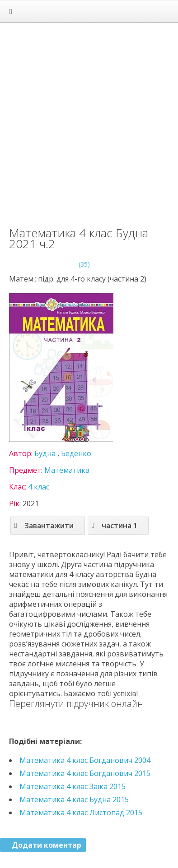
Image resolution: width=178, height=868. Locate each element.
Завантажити (44, 526)
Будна (45, 453)
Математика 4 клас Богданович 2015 (85, 773)
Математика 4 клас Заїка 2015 (73, 786)
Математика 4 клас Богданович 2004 (85, 760)
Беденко (76, 453)
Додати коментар (47, 845)
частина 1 (115, 526)
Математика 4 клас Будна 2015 (74, 799)
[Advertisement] (89, 120)
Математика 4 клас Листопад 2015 (81, 813)
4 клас (39, 487)
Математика (67, 470)
